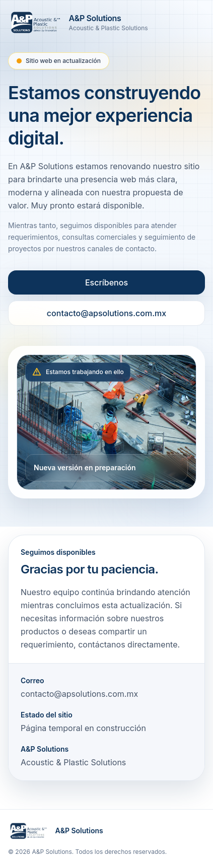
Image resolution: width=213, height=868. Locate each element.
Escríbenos (106, 282)
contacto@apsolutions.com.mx (106, 313)
